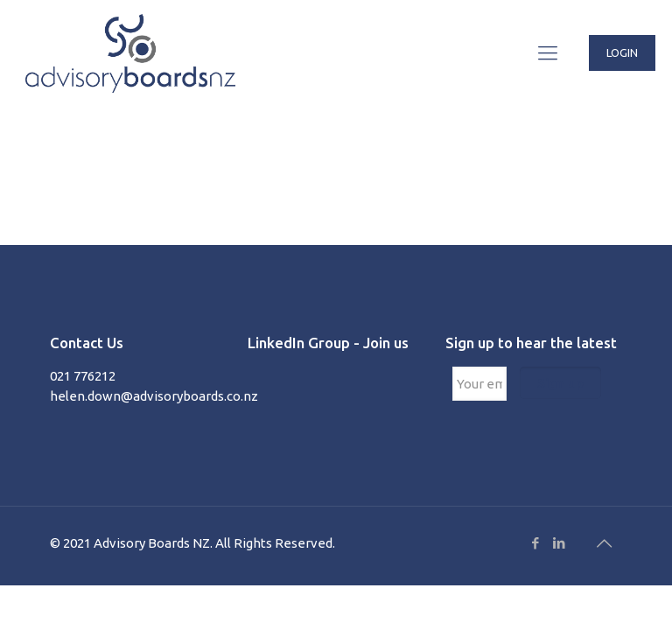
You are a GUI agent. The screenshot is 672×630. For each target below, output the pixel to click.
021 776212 (83, 376)
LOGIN (622, 52)
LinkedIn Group (299, 343)
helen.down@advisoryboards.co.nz (154, 396)
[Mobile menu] (548, 52)
